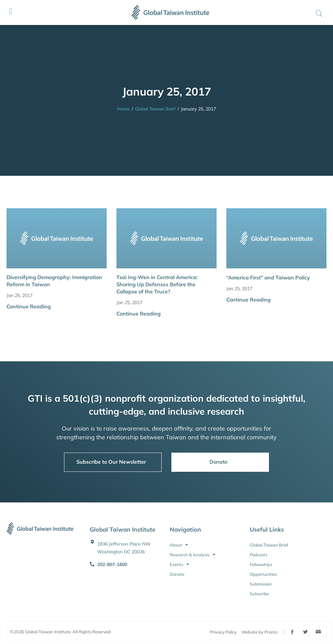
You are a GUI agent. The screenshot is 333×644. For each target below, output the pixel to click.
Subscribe (259, 594)
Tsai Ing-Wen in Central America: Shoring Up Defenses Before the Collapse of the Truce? (157, 284)
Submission (261, 584)
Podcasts (259, 555)
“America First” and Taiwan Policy (268, 277)
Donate (177, 574)
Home (123, 109)
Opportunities (263, 574)
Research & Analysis (193, 555)
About (179, 545)
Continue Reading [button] (29, 306)
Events (179, 564)
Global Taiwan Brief (155, 109)
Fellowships (261, 564)
